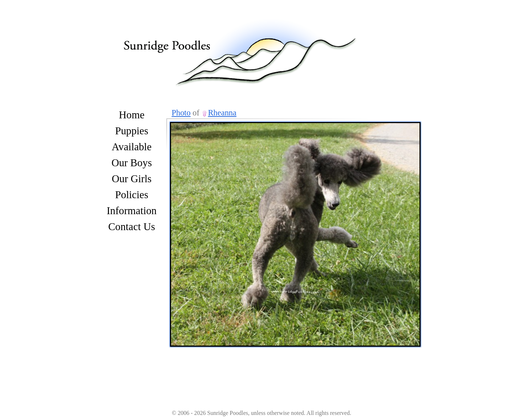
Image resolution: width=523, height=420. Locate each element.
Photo (181, 113)
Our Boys (132, 163)
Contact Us (132, 227)
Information (132, 211)
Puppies (132, 131)
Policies (132, 195)
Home (131, 115)
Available (132, 147)
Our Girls (132, 179)
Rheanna (222, 113)
